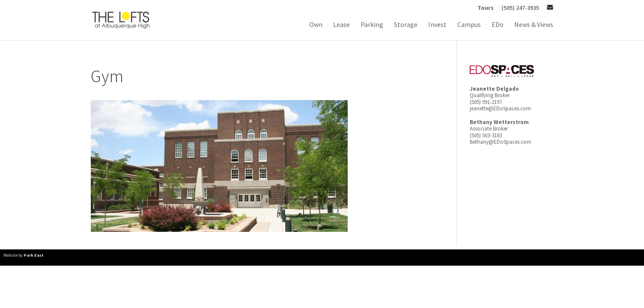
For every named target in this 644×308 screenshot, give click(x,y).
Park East (34, 255)
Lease (341, 25)
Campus (469, 25)
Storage (406, 25)
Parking (372, 25)
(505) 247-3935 (520, 8)
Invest (437, 25)
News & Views (534, 25)
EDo (498, 25)
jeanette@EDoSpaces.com (500, 108)
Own (316, 25)
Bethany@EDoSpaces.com (501, 142)
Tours (486, 8)
